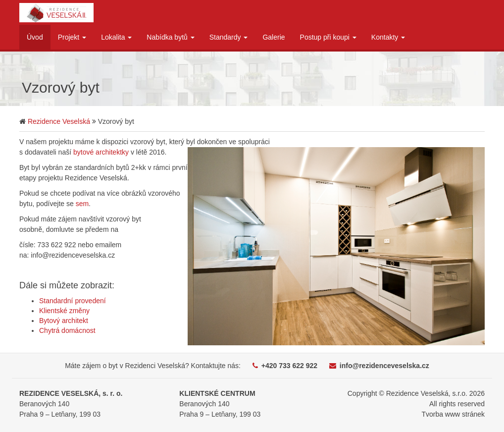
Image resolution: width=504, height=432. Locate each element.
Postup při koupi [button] (328, 37)
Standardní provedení (73, 301)
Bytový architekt (64, 321)
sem (82, 204)
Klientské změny (64, 311)
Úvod (35, 37)
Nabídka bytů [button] (170, 37)
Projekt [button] (72, 37)
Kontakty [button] (388, 37)
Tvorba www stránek (453, 414)
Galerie (274, 37)
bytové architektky (101, 152)
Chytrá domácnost (67, 330)
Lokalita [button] (116, 37)
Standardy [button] (229, 37)
